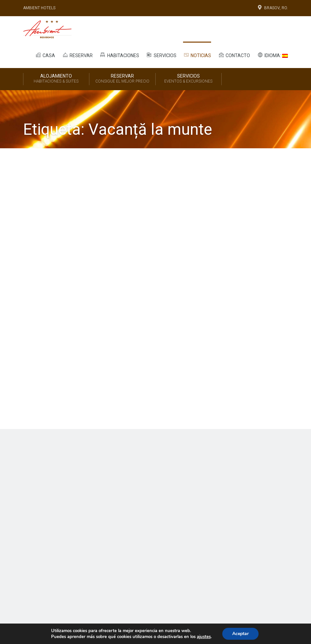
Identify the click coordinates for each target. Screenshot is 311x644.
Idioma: (272, 55)
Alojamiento (56, 79)
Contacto (234, 55)
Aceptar (240, 634)
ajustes (204, 637)
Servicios (161, 55)
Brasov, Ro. (272, 8)
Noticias (197, 55)
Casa (45, 55)
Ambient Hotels (39, 8)
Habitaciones (119, 55)
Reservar (77, 55)
